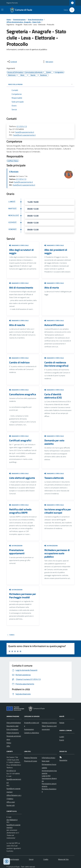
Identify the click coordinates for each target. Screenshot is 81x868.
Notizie (62, 723)
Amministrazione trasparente (49, 772)
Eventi (62, 740)
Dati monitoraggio (13, 859)
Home (9, 19)
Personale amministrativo (14, 738)
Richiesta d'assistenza (49, 790)
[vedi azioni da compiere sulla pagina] (48, 62)
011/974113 (22, 126)
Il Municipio (14, 172)
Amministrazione (19, 19)
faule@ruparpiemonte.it (25, 132)
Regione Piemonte (12, 3)
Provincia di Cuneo (31, 761)
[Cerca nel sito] (71, 10)
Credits (46, 859)
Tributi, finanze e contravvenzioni (49, 728)
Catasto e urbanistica (32, 733)
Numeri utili (11, 805)
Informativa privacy (49, 758)
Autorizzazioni (16, 546)
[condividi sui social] (12, 62)
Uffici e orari (11, 802)
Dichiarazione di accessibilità (49, 766)
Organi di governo (13, 733)
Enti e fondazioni (12, 729)
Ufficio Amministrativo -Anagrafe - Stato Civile (24, 22)
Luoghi (62, 737)
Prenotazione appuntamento (49, 785)
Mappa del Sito (63, 859)
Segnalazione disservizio (49, 780)
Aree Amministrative (35, 19)
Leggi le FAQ (46, 776)
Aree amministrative (14, 723)
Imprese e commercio (49, 723)
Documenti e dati (12, 726)
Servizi (31, 859)
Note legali (46, 761)
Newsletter (63, 760)
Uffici (8, 746)
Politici (9, 743)
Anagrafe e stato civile (19, 245)
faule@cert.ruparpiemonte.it (24, 135)
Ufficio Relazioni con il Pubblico (14, 797)
